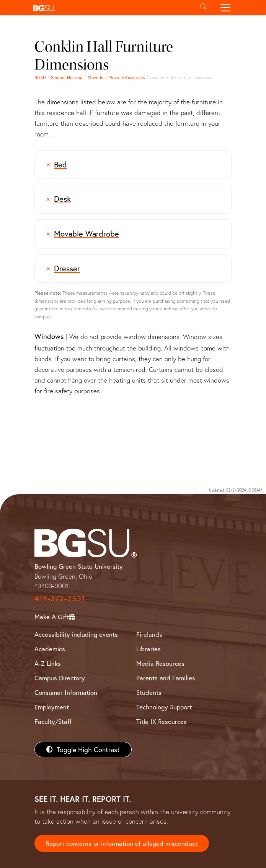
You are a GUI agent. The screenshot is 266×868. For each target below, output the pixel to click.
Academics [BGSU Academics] (50, 649)
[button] (111, 8)
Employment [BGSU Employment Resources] (52, 707)
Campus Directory (60, 678)
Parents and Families (166, 678)
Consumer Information (66, 692)
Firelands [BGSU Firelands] (149, 634)
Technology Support (164, 707)
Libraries (149, 649)
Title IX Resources (162, 721)
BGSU (40, 77)
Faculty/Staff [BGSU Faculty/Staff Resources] (53, 721)
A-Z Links (48, 663)
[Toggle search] (203, 8)
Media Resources (160, 663)
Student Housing (67, 77)
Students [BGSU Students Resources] (149, 692)
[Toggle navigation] (225, 8)
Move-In (95, 77)
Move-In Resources (127, 77)
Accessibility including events (76, 634)
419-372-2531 (60, 598)
